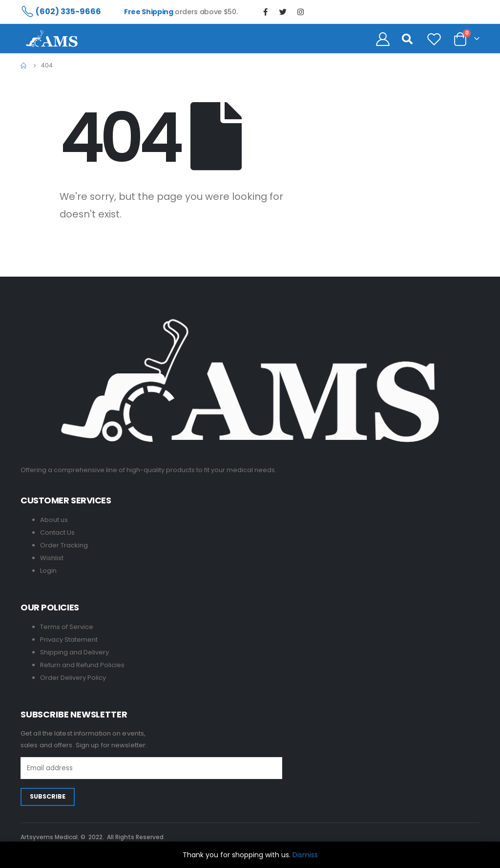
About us (54, 520)
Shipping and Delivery (74, 652)
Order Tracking (64, 545)
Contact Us (57, 532)
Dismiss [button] (305, 855)
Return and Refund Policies (82, 665)
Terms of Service (67, 627)
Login (48, 571)
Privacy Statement (69, 640)
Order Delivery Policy (73, 678)
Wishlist (52, 558)
